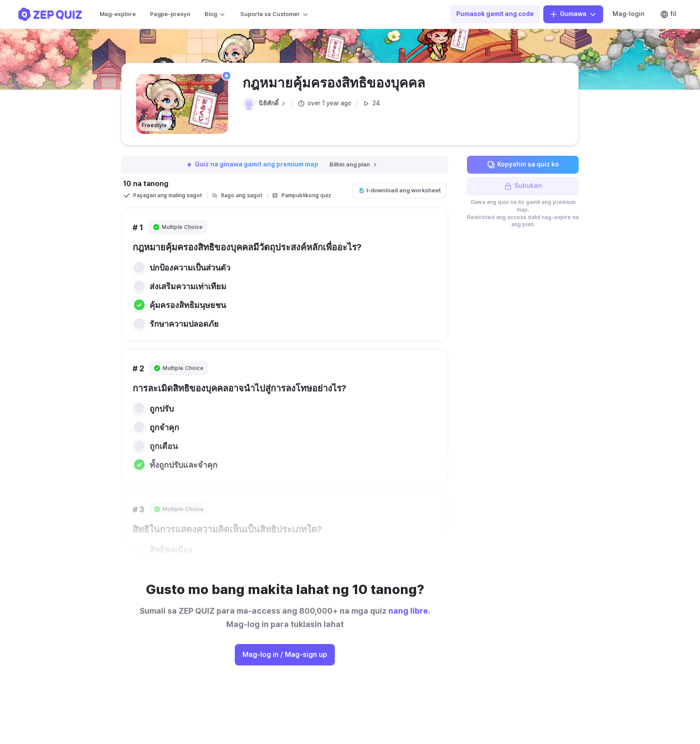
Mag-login (629, 14)
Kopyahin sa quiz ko (523, 165)
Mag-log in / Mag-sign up (285, 655)
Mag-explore (118, 14)
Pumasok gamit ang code (495, 14)
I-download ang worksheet (400, 190)
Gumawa (573, 14)
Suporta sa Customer (275, 14)
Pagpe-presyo (170, 14)
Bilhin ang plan (354, 164)
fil (668, 14)
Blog (215, 14)
